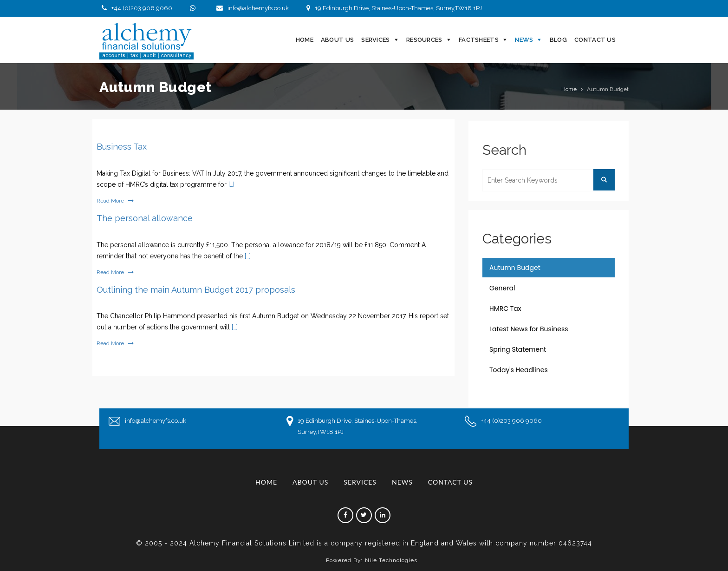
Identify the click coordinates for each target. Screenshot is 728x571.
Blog (558, 40)
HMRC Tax (505, 308)
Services (375, 40)
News (524, 40)
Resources (424, 40)
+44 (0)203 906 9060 (136, 8)
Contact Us (595, 40)
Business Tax (122, 147)
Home (305, 40)
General (502, 288)
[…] (231, 184)
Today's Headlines (519, 370)
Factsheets (479, 40)
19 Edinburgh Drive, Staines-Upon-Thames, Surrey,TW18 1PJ (393, 8)
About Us (337, 40)
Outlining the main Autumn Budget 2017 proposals (196, 290)
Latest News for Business (529, 329)
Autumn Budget (515, 268)
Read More (115, 201)
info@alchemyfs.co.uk (251, 8)
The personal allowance (145, 218)
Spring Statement (518, 349)
